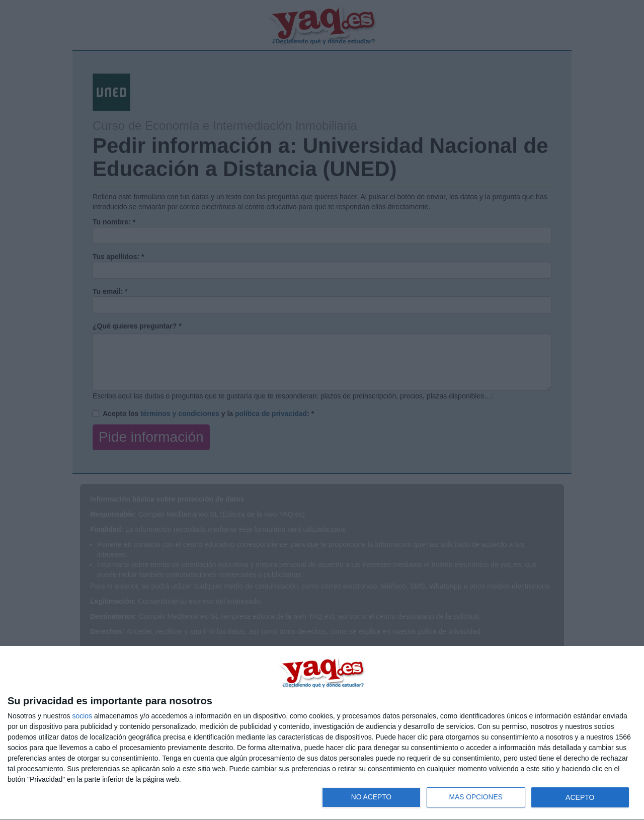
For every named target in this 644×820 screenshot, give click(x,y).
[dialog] (322, 733)
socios (82, 716)
